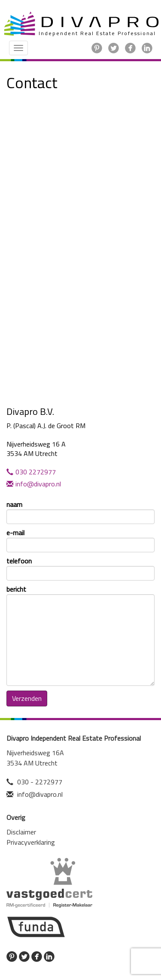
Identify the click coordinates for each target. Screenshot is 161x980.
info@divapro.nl (34, 484)
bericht (80, 635)
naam (80, 512)
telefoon (80, 568)
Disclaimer (21, 832)
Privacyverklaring (31, 842)
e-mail (80, 540)
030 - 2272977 (40, 782)
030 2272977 (31, 472)
